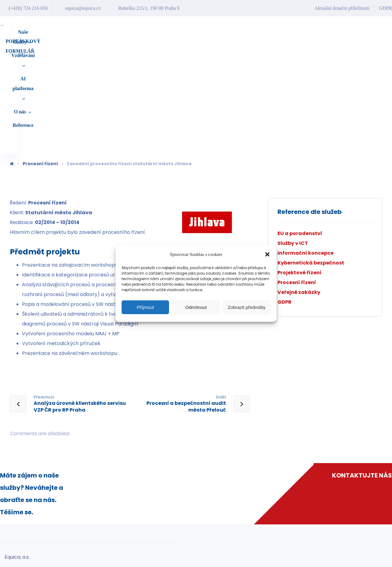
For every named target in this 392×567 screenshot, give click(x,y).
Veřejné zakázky (299, 186)
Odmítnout (196, 307)
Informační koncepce (305, 146)
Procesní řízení (297, 176)
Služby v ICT (293, 137)
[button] (267, 254)
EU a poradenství (300, 127)
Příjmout (145, 307)
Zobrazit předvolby (247, 307)
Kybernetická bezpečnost (311, 156)
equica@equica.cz (228, 549)
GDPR (285, 195)
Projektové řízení (300, 166)
